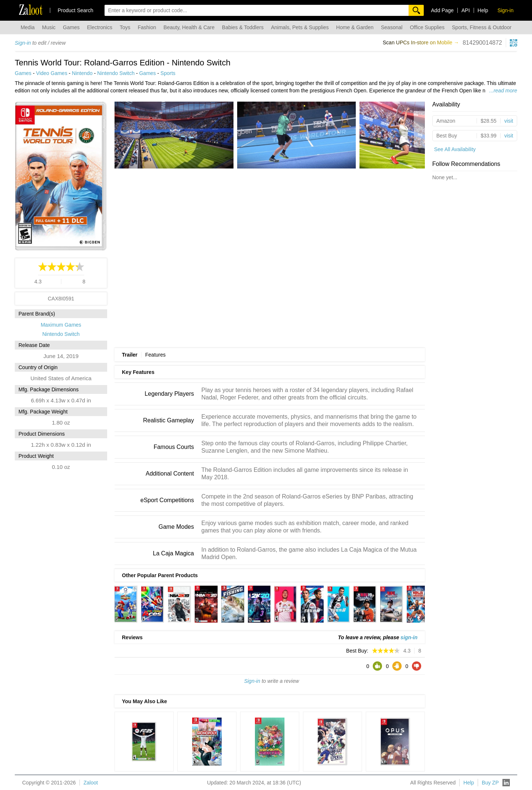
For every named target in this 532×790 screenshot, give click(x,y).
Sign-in (23, 43)
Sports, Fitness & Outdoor (482, 27)
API (466, 10)
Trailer (130, 355)
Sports (168, 73)
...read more (503, 91)
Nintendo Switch (116, 73)
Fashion (147, 27)
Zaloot (91, 783)
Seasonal (392, 27)
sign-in (409, 637)
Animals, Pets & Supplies (300, 27)
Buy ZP (490, 783)
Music (49, 27)
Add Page (443, 10)
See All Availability (455, 149)
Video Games (52, 73)
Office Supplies (427, 27)
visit (509, 121)
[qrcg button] (514, 43)
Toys (125, 27)
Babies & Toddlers (243, 27)
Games (71, 27)
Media (28, 27)
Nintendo (82, 73)
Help (483, 10)
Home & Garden (355, 27)
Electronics (99, 27)
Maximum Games (61, 325)
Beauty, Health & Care (189, 27)
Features (155, 355)
